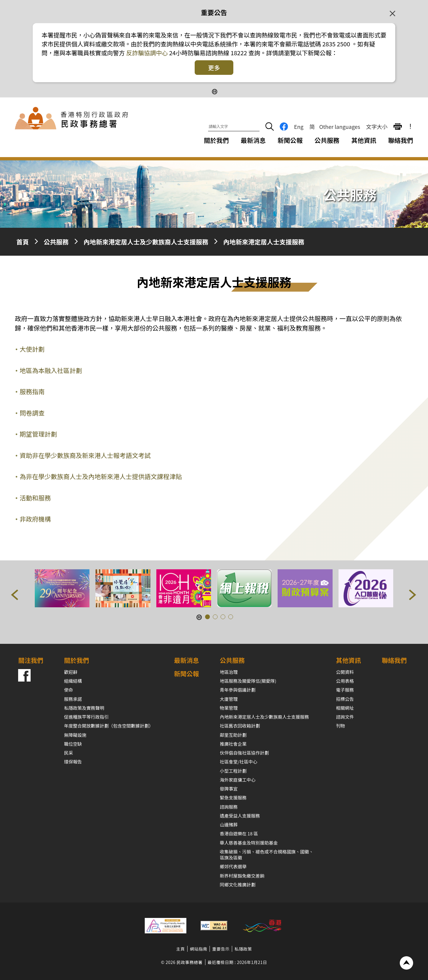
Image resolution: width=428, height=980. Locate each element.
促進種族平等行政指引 (86, 717)
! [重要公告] (410, 127)
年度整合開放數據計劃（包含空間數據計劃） (108, 726)
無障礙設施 (75, 735)
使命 (68, 690)
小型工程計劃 (233, 771)
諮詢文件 (345, 717)
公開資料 (345, 672)
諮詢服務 (229, 807)
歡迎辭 (71, 672)
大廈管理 (229, 699)
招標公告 (345, 699)
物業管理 (229, 708)
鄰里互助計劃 (233, 735)
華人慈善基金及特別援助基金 (249, 843)
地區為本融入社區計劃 (51, 370)
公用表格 (345, 681)
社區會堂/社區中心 (239, 762)
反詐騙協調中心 (146, 53)
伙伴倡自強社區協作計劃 (244, 753)
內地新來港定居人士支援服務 (264, 242)
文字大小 (377, 127)
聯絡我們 (401, 140)
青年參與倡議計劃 (238, 690)
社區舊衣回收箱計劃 (240, 726)
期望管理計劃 (38, 434)
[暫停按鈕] (214, 91)
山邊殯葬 (229, 825)
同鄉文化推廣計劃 (238, 885)
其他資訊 (349, 660)
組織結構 (73, 681)
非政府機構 (35, 519)
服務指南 (32, 391)
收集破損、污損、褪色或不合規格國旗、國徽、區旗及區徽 (267, 855)
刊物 (341, 726)
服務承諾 (73, 699)
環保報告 (73, 762)
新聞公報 (290, 140)
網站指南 (199, 949)
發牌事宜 (229, 789)
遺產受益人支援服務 (240, 816)
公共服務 (56, 242)
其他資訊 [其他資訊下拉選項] (364, 140)
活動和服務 (35, 498)
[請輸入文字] (234, 127)
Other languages (340, 127)
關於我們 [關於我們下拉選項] (216, 140)
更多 (214, 68)
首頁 (23, 242)
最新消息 (253, 140)
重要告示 (221, 949)
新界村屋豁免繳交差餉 (242, 876)
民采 (68, 753)
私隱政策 (243, 949)
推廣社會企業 (233, 744)
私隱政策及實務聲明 (84, 708)
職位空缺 (73, 744)
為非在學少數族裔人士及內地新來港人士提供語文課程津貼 (101, 476)
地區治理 (229, 672)
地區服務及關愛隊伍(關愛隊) (248, 681)
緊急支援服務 (233, 798)
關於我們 (76, 660)
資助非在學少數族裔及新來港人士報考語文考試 (85, 455)
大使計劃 (32, 349)
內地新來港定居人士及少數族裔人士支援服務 (146, 242)
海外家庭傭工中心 (238, 780)
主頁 (181, 949)
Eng (299, 127)
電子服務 (345, 690)
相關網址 (345, 708)
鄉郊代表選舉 (233, 866)
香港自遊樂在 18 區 (239, 833)
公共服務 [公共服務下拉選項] (327, 140)
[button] (15, 596)
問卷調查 (32, 413)
